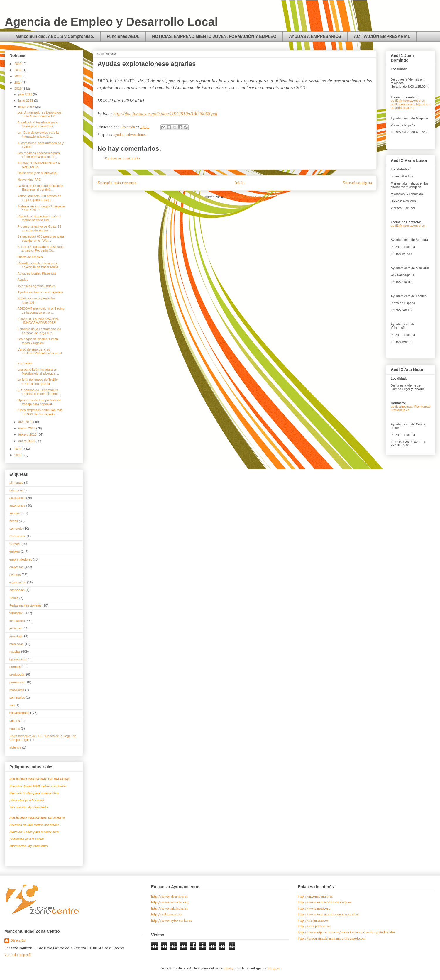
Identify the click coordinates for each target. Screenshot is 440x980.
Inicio (240, 183)
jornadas (16, 628)
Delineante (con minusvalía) (37, 173)
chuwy (229, 969)
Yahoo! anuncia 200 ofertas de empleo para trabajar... (39, 198)
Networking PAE (29, 180)
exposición (17, 590)
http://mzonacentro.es (315, 897)
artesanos (16, 490)
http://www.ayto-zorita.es (171, 921)
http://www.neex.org (314, 909)
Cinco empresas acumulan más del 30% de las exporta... (40, 412)
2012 (18, 449)
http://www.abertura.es (169, 897)
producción (17, 674)
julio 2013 (26, 94)
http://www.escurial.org (170, 903)
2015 (18, 76)
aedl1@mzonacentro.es (408, 226)
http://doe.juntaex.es (314, 927)
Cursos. (15, 544)
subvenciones (136, 135)
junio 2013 (26, 101)
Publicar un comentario (122, 158)
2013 (18, 89)
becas (14, 521)
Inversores (25, 363)
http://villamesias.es (166, 915)
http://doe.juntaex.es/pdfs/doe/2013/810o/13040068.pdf (165, 114)
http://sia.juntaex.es (313, 921)
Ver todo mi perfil (18, 955)
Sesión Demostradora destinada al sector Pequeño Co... (40, 249)
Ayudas (23, 280)
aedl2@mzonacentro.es (408, 101)
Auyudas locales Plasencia (37, 273)
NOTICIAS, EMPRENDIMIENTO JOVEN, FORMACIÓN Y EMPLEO (214, 36)
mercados (16, 644)
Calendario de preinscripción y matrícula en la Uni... (39, 218)
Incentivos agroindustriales (36, 286)
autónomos (17, 505)
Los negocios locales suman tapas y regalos (38, 341)
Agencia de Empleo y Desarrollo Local (111, 22)
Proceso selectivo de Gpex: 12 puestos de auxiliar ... (39, 228)
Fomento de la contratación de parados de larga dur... (39, 331)
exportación (18, 582)
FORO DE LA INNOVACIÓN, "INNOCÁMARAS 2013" (38, 321)
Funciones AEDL (123, 36)
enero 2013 (27, 441)
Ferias (14, 598)
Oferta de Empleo (30, 257)
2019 (18, 64)
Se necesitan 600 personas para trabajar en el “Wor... (40, 238)
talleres (15, 721)
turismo (15, 728)
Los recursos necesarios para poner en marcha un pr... (38, 155)
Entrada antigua (357, 183)
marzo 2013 (27, 428)
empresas (16, 567)
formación (16, 613)
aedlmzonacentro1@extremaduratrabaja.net (411, 106)
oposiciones (18, 659)
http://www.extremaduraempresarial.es (328, 915)
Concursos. (18, 536)
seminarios (17, 698)
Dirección (18, 941)
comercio (16, 529)
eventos (15, 575)
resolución (17, 690)
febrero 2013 (28, 434)
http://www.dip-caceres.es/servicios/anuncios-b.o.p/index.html (347, 932)
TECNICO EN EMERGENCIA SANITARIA (38, 165)
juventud (16, 636)
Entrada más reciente (117, 183)
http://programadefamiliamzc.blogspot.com (332, 939)
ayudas (119, 135)
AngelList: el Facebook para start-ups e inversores (37, 124)
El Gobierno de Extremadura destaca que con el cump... (39, 392)
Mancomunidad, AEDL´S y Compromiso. (55, 36)
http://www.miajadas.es (169, 909)
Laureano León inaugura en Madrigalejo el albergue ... (38, 371)
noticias (15, 651)
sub (12, 705)
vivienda (15, 747)
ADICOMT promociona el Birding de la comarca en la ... (41, 310)
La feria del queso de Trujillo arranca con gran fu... (38, 381)
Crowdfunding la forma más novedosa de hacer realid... (39, 265)
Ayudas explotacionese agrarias (40, 292)
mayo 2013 (27, 107)
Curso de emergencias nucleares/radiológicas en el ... (39, 353)
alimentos (16, 483)
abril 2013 (26, 422)
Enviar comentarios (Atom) (245, 197)
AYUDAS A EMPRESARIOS (315, 36)
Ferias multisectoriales (25, 605)
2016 (18, 70)
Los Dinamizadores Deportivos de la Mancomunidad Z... (39, 114)
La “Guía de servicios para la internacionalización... (38, 134)
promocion (17, 682)
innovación (17, 621)
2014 (18, 82)
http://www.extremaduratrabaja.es (325, 903)
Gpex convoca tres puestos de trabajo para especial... (39, 402)
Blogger (273, 969)
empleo (15, 551)
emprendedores (21, 559)
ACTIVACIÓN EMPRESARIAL (382, 36)
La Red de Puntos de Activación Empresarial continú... (40, 188)
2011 (18, 455)
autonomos (17, 498)
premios (15, 667)
